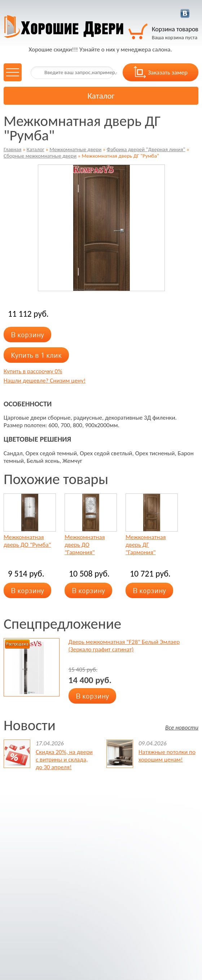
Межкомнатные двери (75, 149)
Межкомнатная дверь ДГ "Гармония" (146, 545)
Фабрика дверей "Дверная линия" (146, 149)
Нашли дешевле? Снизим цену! (45, 381)
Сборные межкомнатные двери (40, 156)
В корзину (27, 335)
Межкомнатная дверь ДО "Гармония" (85, 545)
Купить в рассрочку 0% (33, 371)
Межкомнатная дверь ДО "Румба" (27, 541)
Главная (12, 149)
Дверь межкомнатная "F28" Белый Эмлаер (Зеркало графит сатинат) (124, 646)
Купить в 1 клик (36, 355)
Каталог (36, 149)
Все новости (182, 727)
